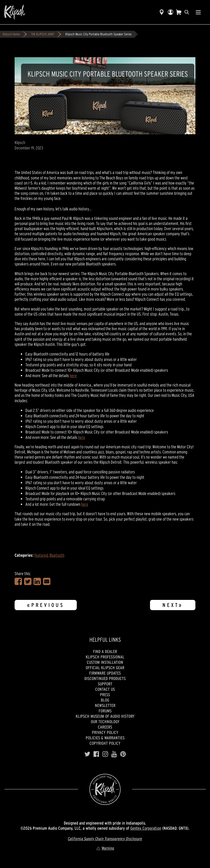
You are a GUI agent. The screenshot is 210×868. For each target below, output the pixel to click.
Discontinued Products (105, 678)
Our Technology (105, 722)
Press (105, 695)
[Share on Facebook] (18, 582)
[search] (187, 12)
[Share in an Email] (47, 582)
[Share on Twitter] (28, 582)
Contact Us (105, 689)
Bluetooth (57, 555)
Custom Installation (105, 662)
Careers (105, 727)
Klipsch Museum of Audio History (105, 716)
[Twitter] (87, 754)
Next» (173, 605)
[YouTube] (114, 754)
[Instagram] (105, 754)
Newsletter (105, 705)
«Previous (46, 605)
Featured (41, 555)
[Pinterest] (123, 754)
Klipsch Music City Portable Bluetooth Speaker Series (99, 34)
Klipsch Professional (105, 657)
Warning (105, 848)
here (73, 375)
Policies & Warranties (105, 738)
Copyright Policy (105, 743)
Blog (105, 700)
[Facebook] (96, 754)
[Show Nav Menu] (198, 12)
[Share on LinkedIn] (37, 582)
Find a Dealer (105, 651)
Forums (105, 711)
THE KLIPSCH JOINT (43, 34)
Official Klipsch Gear (105, 668)
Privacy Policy (105, 732)
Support (105, 684)
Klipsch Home (11, 34)
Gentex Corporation (146, 828)
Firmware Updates (105, 673)
